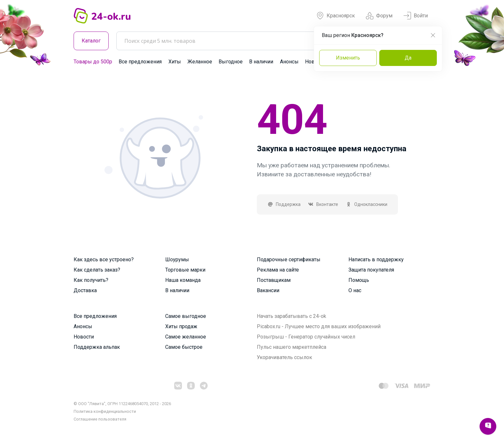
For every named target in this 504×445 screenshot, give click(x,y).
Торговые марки (185, 270)
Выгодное (231, 62)
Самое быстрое (184, 347)
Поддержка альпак (97, 347)
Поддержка (284, 204)
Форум (379, 16)
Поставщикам (274, 280)
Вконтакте (323, 204)
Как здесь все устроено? (104, 260)
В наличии (261, 62)
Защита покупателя (371, 270)
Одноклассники (367, 204)
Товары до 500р (93, 62)
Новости (84, 337)
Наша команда (183, 280)
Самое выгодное (186, 316)
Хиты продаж (181, 326)
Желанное (200, 62)
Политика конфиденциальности (105, 411)
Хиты (175, 62)
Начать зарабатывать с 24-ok (292, 316)
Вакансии (268, 290)
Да (408, 58)
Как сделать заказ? (97, 270)
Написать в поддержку (376, 260)
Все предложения (140, 62)
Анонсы (289, 62)
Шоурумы (177, 260)
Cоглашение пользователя (100, 419)
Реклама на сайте (278, 270)
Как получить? (91, 280)
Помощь (359, 280)
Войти (416, 16)
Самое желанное (186, 337)
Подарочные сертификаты (289, 260)
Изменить (348, 58)
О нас (355, 290)
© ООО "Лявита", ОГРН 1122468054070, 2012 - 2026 (122, 404)
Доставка (85, 290)
